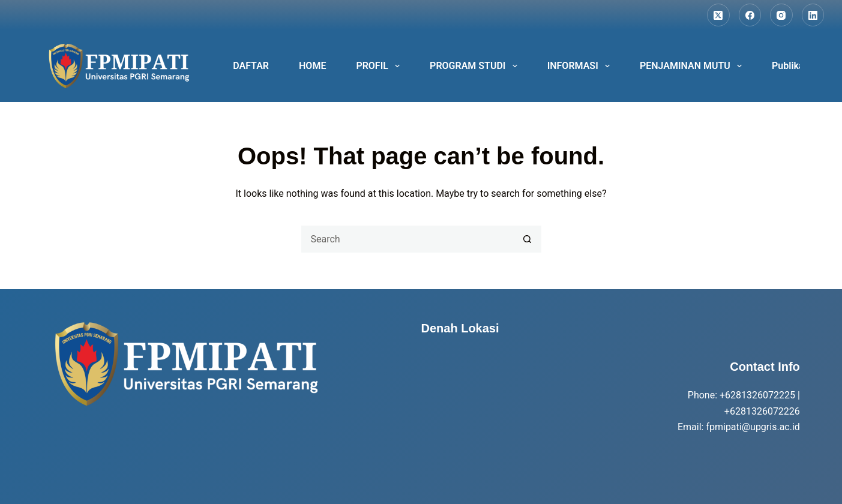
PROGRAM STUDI (476, 66)
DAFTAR (251, 66)
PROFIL (380, 66)
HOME (312, 66)
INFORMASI (581, 66)
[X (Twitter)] (718, 15)
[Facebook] (750, 15)
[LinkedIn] (813, 15)
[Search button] (528, 239)
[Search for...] (408, 239)
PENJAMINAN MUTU (693, 66)
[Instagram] (781, 15)
